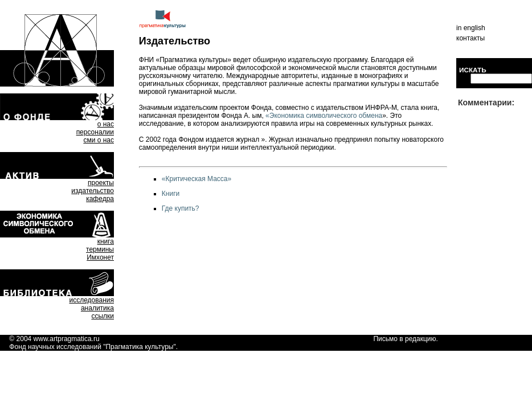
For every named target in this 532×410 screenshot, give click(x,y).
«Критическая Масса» (197, 179)
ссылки (103, 316)
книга (106, 241)
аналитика (97, 308)
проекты (101, 183)
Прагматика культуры (139, 347)
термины (100, 249)
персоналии (95, 132)
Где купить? (181, 208)
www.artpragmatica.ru (67, 339)
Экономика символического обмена (326, 116)
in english (471, 28)
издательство (93, 191)
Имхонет (100, 257)
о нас (106, 124)
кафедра (100, 199)
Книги (171, 194)
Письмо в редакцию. (405, 339)
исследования (91, 300)
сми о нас (99, 140)
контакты (470, 38)
